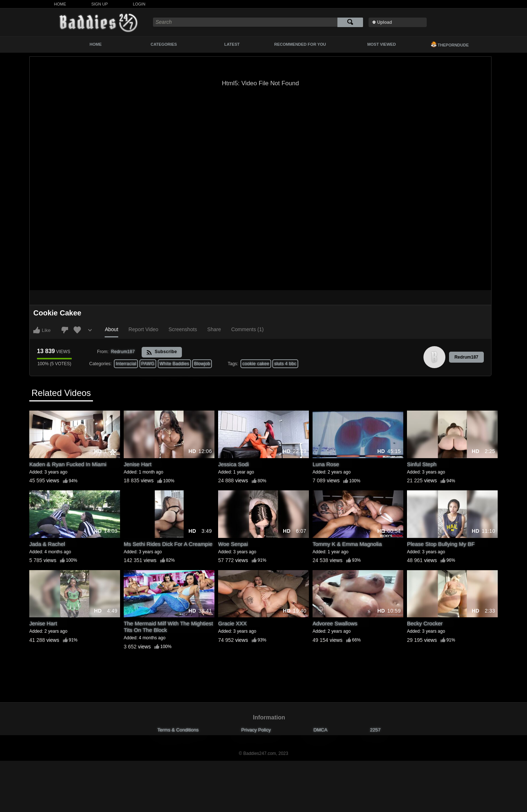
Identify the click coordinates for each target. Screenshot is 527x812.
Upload (384, 22)
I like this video (37, 330)
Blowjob (202, 364)
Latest (232, 44)
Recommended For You (300, 44)
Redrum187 (466, 357)
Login (139, 4)
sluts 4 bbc (285, 364)
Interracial (126, 364)
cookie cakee (256, 364)
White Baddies (174, 364)
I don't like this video (65, 330)
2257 (375, 730)
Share (214, 329)
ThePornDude (450, 44)
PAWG (148, 364)
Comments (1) (248, 329)
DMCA (320, 730)
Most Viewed (381, 44)
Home (60, 4)
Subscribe (162, 352)
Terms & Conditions (178, 730)
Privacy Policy (256, 730)
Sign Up (99, 4)
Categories (164, 44)
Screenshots (183, 329)
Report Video (143, 329)
